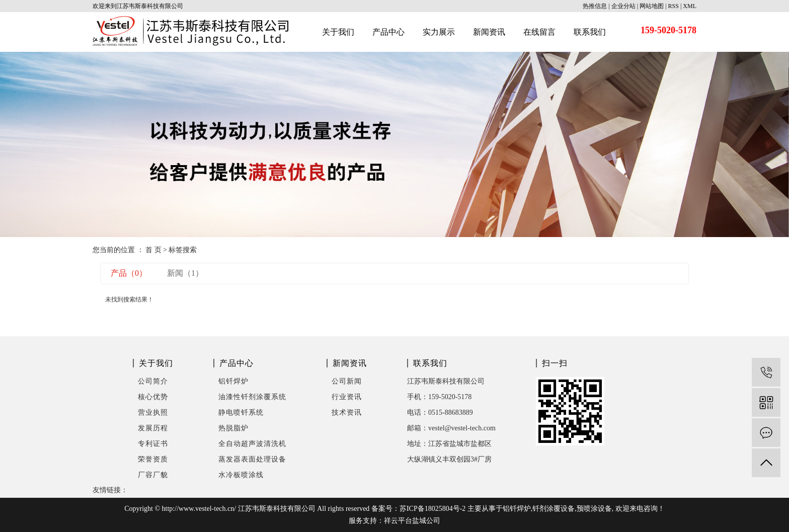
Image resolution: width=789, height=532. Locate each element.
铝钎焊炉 (233, 381)
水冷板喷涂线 (241, 475)
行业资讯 (347, 397)
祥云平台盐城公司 (412, 521)
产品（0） (129, 273)
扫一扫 (555, 363)
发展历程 (153, 428)
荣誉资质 (153, 459)
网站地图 (652, 6)
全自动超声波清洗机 (252, 444)
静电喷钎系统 (241, 412)
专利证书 (153, 444)
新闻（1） (185, 273)
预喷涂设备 (594, 509)
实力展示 (439, 32)
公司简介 (153, 381)
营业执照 (153, 412)
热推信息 (595, 6)
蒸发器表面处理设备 (252, 459)
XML (690, 6)
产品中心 (388, 32)
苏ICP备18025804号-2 (432, 509)
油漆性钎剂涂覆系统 (252, 397)
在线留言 (539, 32)
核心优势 (153, 397)
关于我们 (338, 32)
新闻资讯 (489, 32)
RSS (674, 6)
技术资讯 (347, 412)
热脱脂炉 (233, 428)
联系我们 (590, 32)
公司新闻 (347, 381)
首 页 (153, 250)
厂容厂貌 (153, 475)
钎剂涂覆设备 (554, 509)
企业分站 (623, 6)
